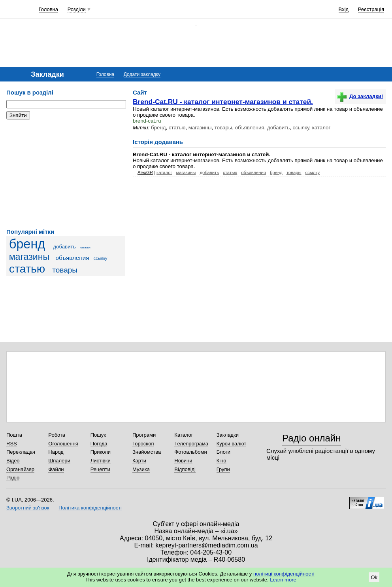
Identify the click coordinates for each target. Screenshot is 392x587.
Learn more (283, 580)
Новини (183, 461)
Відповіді (185, 469)
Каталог (184, 435)
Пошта (14, 435)
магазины (29, 257)
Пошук (98, 435)
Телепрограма (191, 444)
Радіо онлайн (312, 438)
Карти (139, 461)
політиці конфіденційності (284, 574)
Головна (48, 9)
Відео (13, 461)
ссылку (101, 258)
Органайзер (20, 469)
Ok (374, 577)
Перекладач (21, 452)
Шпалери (59, 461)
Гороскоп (143, 444)
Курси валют (232, 444)
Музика (141, 469)
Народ (56, 452)
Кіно (221, 461)
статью (27, 269)
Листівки (101, 461)
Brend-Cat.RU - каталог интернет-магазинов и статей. (223, 102)
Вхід (344, 9)
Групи (223, 469)
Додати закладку (142, 74)
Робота (57, 435)
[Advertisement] (66, 174)
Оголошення (63, 444)
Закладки (228, 435)
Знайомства (147, 452)
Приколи (101, 452)
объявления (73, 258)
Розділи (77, 9)
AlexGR (145, 172)
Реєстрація (371, 9)
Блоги (223, 452)
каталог (85, 247)
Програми (144, 435)
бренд (27, 244)
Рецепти (100, 469)
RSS (12, 444)
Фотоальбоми (190, 452)
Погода (99, 444)
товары (65, 270)
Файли (56, 469)
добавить (64, 247)
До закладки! (360, 96)
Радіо (13, 478)
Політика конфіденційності (90, 508)
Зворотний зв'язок (28, 508)
